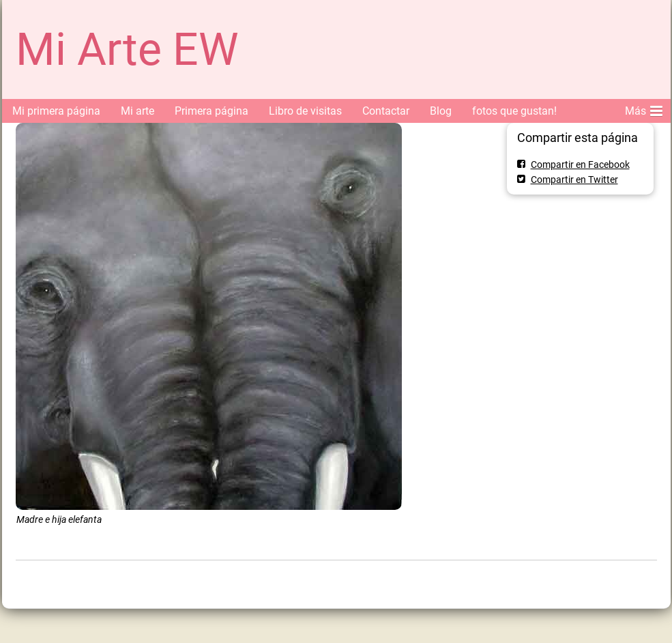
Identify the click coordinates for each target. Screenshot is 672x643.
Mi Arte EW (127, 49)
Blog (441, 111)
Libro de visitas (305, 111)
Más (644, 109)
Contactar (386, 111)
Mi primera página (56, 111)
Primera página (211, 111)
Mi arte (137, 111)
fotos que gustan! (514, 111)
